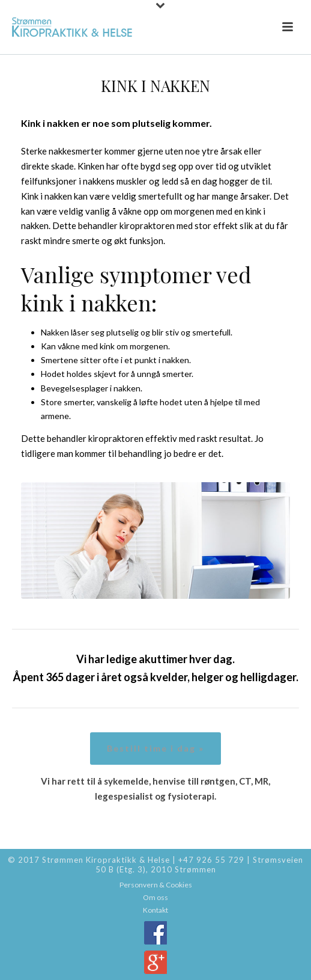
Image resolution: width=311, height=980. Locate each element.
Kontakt (155, 910)
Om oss (155, 897)
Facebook (155, 933)
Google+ (155, 962)
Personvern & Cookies (156, 885)
